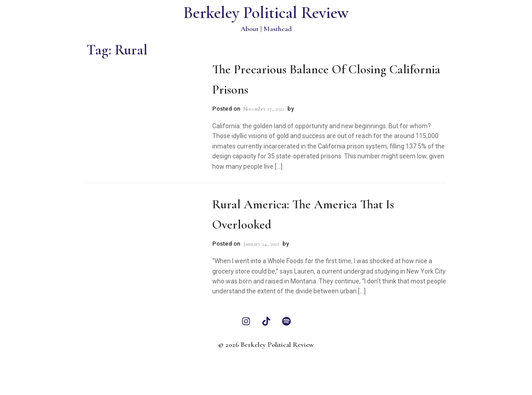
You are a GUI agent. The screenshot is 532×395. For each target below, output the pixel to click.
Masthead (278, 29)
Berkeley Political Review (266, 13)
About (250, 29)
